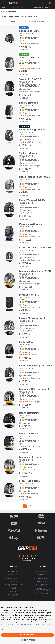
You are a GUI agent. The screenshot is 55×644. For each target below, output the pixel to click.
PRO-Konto (14, 581)
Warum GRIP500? (14, 575)
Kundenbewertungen (41, 578)
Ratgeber (14, 591)
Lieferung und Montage (42, 8)
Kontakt (41, 575)
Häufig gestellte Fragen (14, 585)
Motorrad (19, 8)
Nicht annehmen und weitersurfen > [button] (41, 604)
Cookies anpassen (28, 640)
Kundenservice (41, 571)
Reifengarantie (14, 595)
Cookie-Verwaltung (41, 593)
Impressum (41, 596)
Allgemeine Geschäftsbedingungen (41, 589)
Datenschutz (41, 581)
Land (14, 588)
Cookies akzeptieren (27, 635)
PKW (3, 8)
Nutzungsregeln (41, 585)
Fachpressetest (14, 571)
